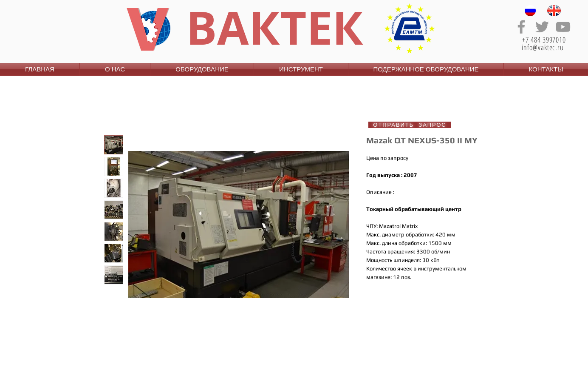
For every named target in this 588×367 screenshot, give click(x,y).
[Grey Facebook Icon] (521, 27)
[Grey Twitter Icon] (542, 27)
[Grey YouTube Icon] (563, 27)
